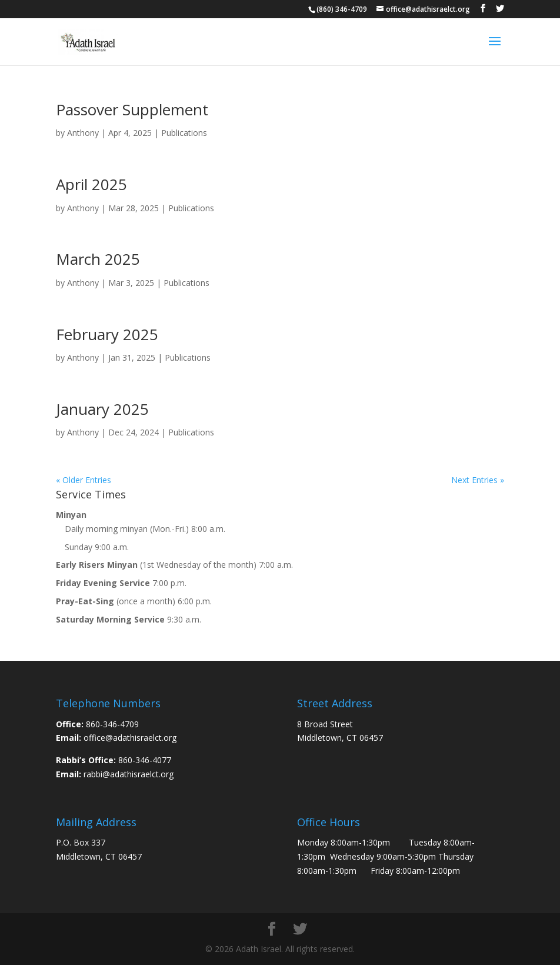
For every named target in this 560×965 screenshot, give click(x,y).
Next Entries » (478, 480)
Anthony (83, 133)
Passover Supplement (132, 109)
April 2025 (91, 184)
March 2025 (98, 259)
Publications (184, 133)
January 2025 (102, 409)
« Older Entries (84, 480)
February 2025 (107, 334)
